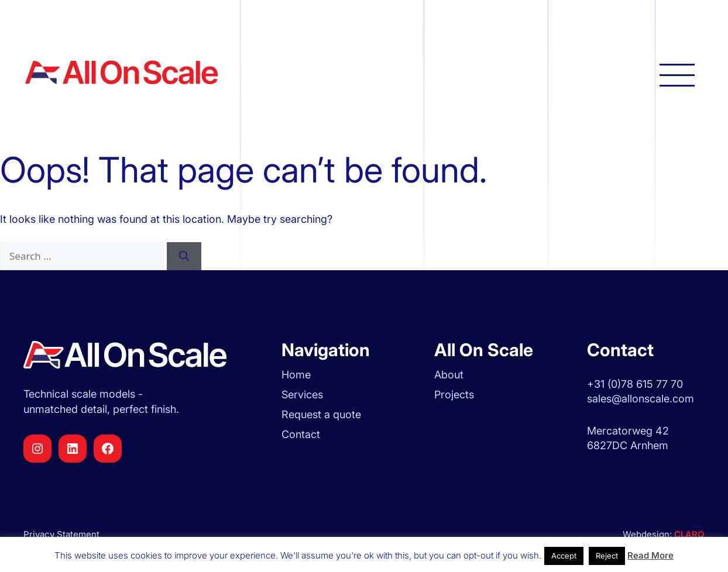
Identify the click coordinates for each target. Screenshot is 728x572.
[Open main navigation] (677, 74)
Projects (454, 394)
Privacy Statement (61, 534)
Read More (650, 555)
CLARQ (688, 534)
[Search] (184, 256)
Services (302, 394)
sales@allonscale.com (641, 399)
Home (296, 375)
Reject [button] (607, 556)
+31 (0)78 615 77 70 (635, 384)
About (449, 375)
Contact (301, 434)
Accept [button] (564, 556)
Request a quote (321, 414)
